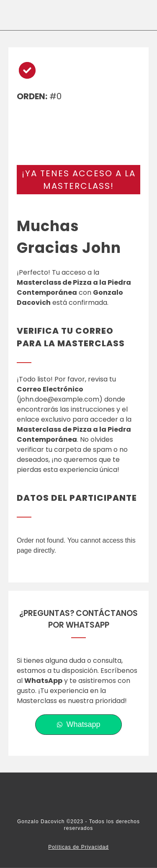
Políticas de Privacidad (78, 847)
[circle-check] (27, 70)
